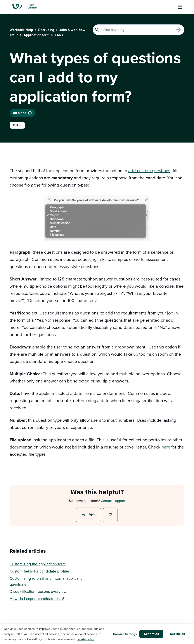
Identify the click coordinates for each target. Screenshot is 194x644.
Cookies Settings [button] (125, 634)
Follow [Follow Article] (17, 125)
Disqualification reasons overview (38, 591)
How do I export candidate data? (37, 599)
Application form (37, 35)
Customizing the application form (38, 564)
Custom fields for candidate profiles (40, 571)
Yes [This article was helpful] (89, 515)
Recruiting (46, 30)
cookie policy (85, 639)
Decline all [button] (178, 634)
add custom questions (149, 171)
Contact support (113, 501)
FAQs (59, 35)
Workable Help (21, 30)
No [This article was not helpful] (111, 515)
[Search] (139, 30)
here (166, 447)
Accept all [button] (151, 634)
